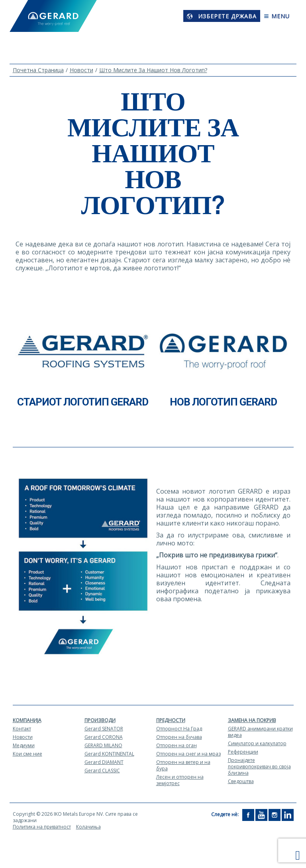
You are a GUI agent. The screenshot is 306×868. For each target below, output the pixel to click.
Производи (100, 720)
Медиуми (24, 745)
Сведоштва (241, 781)
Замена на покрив (252, 720)
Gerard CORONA (104, 737)
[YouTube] (261, 814)
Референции (243, 752)
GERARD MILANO (103, 745)
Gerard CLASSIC (102, 771)
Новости (23, 737)
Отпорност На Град (179, 729)
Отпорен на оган (177, 745)
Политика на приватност (42, 827)
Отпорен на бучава (179, 737)
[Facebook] (248, 814)
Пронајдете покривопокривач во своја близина (259, 767)
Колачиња (88, 827)
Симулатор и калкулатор (257, 743)
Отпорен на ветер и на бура (183, 765)
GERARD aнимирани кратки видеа (260, 732)
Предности (171, 720)
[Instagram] (275, 814)
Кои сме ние (27, 754)
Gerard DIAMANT (104, 762)
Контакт (22, 729)
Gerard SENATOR (104, 729)
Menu (277, 16)
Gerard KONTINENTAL (109, 754)
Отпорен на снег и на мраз (188, 754)
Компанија (27, 720)
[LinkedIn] (288, 814)
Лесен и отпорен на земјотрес (180, 780)
